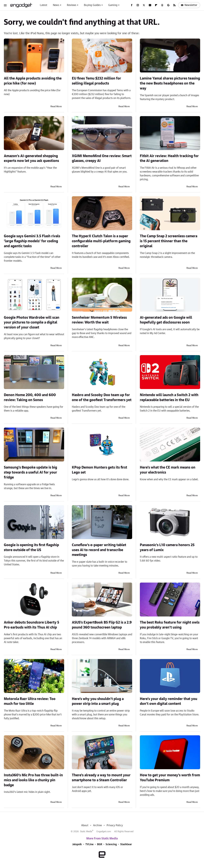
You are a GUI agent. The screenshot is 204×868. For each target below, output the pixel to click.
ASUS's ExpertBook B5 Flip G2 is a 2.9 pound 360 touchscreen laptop (102, 625)
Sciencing (111, 844)
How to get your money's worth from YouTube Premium (170, 778)
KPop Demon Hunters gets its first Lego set (100, 470)
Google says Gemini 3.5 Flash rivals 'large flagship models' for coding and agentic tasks (32, 241)
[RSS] (174, 5)
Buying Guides (92, 5)
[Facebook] (132, 5)
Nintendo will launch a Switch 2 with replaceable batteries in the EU (169, 397)
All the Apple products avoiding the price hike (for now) (33, 81)
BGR (100, 844)
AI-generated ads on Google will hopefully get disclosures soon (166, 320)
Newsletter (189, 5)
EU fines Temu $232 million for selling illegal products (96, 81)
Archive (97, 825)
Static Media (86, 832)
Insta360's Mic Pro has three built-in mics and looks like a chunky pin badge (33, 780)
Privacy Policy (115, 825)
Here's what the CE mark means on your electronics (168, 470)
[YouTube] (150, 5)
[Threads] (162, 5)
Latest (43, 5)
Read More (56, 106)
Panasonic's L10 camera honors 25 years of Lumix (167, 547)
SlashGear (126, 844)
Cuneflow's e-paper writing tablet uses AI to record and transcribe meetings (99, 550)
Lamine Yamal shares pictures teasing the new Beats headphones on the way (170, 83)
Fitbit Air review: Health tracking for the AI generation (169, 158)
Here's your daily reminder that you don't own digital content (169, 701)
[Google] (168, 5)
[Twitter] (144, 5)
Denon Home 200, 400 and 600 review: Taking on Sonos (30, 397)
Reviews (72, 5)
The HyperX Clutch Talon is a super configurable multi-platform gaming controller (101, 241)
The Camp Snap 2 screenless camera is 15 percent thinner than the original (169, 241)
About (85, 825)
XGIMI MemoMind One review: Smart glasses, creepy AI (102, 158)
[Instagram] (138, 5)
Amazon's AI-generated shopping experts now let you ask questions (31, 158)
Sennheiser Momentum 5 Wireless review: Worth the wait (99, 320)
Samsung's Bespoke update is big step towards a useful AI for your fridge (30, 472)
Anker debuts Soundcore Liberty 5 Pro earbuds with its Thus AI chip (32, 625)
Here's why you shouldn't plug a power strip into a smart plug (98, 701)
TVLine (89, 844)
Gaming (113, 5)
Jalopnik (77, 844)
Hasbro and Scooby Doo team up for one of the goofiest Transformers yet (102, 397)
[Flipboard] (156, 5)
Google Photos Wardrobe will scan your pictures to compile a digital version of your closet (32, 323)
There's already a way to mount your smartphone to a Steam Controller (101, 778)
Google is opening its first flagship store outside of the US (31, 547)
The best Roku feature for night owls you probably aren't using (170, 625)
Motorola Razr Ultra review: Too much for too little (30, 701)
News (56, 5)
